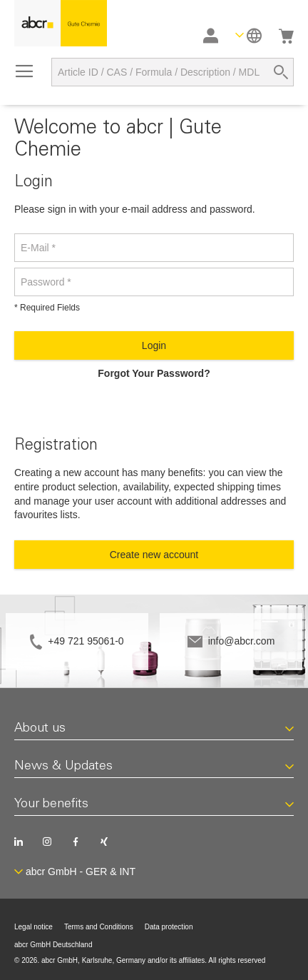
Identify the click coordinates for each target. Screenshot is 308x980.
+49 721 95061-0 (86, 641)
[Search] (281, 72)
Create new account (154, 555)
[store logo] (61, 23)
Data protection (169, 927)
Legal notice (34, 927)
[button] (248, 35)
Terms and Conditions (99, 927)
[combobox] (173, 72)
